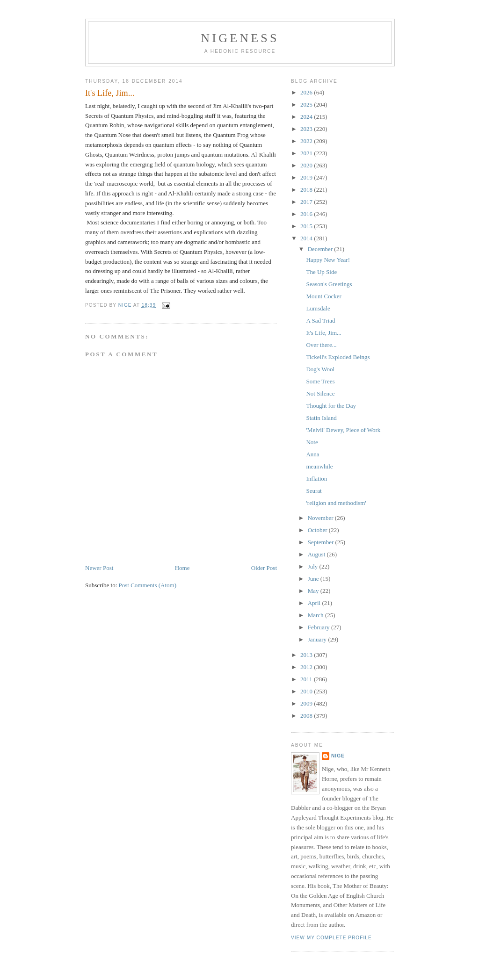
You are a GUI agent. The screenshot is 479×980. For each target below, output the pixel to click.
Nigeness (240, 38)
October (318, 530)
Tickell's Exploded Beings (338, 357)
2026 (307, 92)
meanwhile (319, 466)
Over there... (321, 345)
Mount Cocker (323, 296)
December (321, 249)
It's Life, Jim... (323, 333)
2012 (307, 667)
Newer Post (99, 568)
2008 (307, 716)
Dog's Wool (320, 369)
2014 (307, 238)
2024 (307, 117)
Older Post (264, 568)
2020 (307, 165)
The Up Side (321, 272)
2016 (307, 214)
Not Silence (320, 393)
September (322, 542)
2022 (307, 141)
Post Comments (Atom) (148, 585)
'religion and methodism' (336, 503)
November (321, 518)
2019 (307, 177)
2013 (307, 655)
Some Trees (320, 381)
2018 (307, 190)
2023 (307, 129)
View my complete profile (331, 938)
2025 (307, 104)
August (317, 554)
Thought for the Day (331, 406)
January (318, 639)
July (314, 566)
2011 (307, 679)
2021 (307, 153)
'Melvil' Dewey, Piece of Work (343, 430)
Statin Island (321, 418)
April (315, 603)
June (314, 579)
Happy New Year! (328, 260)
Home (182, 568)
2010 (307, 691)
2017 (307, 202)
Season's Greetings (329, 284)
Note (312, 442)
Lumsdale (318, 308)
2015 (307, 226)
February (319, 627)
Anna (312, 454)
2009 (307, 703)
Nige (338, 756)
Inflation (316, 479)
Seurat (314, 491)
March (316, 615)
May (314, 591)
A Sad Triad (320, 321)
